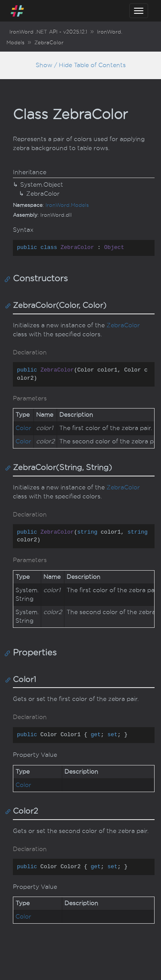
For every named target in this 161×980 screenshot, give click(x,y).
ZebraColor (49, 43)
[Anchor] (9, 279)
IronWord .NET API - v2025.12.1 (48, 32)
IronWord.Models (67, 205)
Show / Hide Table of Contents (81, 65)
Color (23, 428)
